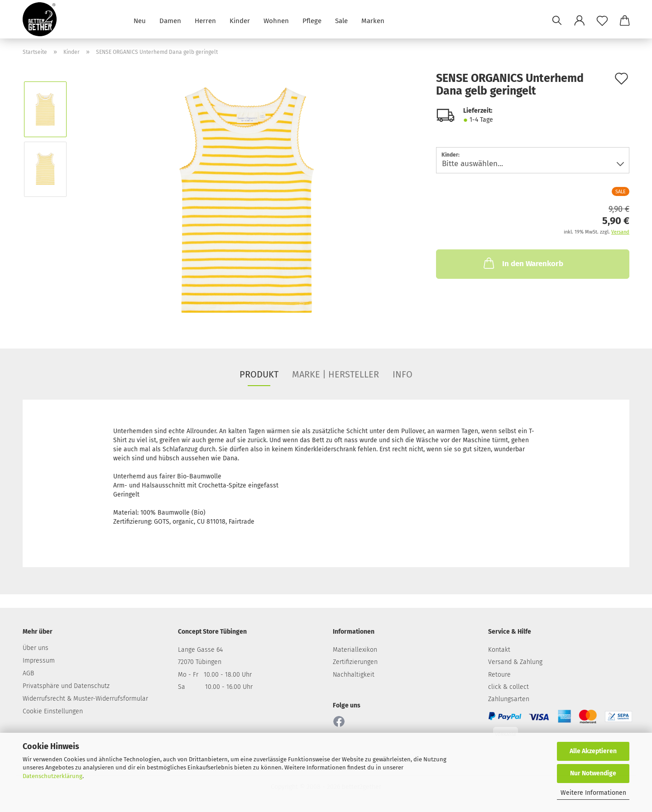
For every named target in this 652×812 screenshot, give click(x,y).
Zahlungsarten (509, 699)
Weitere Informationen (593, 793)
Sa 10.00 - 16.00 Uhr (215, 687)
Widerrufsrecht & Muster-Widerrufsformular (85, 699)
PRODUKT (259, 374)
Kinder (240, 20)
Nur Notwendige (593, 773)
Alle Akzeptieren (593, 751)
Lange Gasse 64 (200, 650)
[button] (580, 20)
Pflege (312, 20)
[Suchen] (557, 20)
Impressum (39, 661)
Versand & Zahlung (515, 662)
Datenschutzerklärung (53, 776)
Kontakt (499, 650)
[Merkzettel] (602, 20)
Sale (341, 20)
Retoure (499, 675)
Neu (140, 20)
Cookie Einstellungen (53, 711)
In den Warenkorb (523, 263)
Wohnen (276, 20)
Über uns (36, 648)
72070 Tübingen (200, 662)
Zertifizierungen (355, 662)
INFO (403, 374)
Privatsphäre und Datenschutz (66, 686)
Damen (170, 20)
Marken (373, 20)
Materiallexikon (355, 650)
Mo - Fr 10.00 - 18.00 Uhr (215, 675)
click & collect (508, 687)
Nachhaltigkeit (354, 675)
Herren (205, 20)
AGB (28, 673)
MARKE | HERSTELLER (336, 374)
